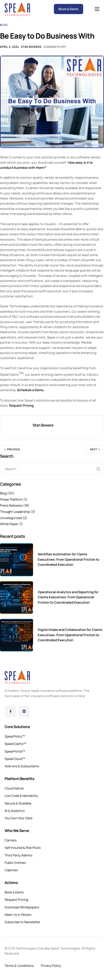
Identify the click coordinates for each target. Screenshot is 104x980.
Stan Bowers (31, 47)
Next (94, 449)
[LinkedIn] (24, 711)
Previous (14, 449)
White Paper (9, 524)
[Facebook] (10, 711)
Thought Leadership (15, 512)
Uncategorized (11, 518)
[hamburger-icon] (97, 9)
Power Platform (11, 500)
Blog (4, 25)
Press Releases (11, 506)
